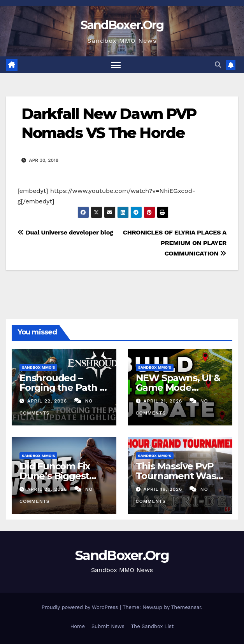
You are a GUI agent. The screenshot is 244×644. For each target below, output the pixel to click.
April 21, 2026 (164, 401)
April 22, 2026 (48, 401)
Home (78, 626)
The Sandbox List (153, 626)
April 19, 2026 (164, 489)
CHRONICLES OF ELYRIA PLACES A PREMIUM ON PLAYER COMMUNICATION (175, 243)
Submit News (108, 626)
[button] (218, 65)
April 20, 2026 (48, 489)
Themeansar (186, 607)
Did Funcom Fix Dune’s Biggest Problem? (55, 476)
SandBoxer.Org (122, 25)
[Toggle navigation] (116, 65)
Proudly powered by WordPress (81, 607)
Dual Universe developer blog (65, 232)
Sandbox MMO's (38, 367)
